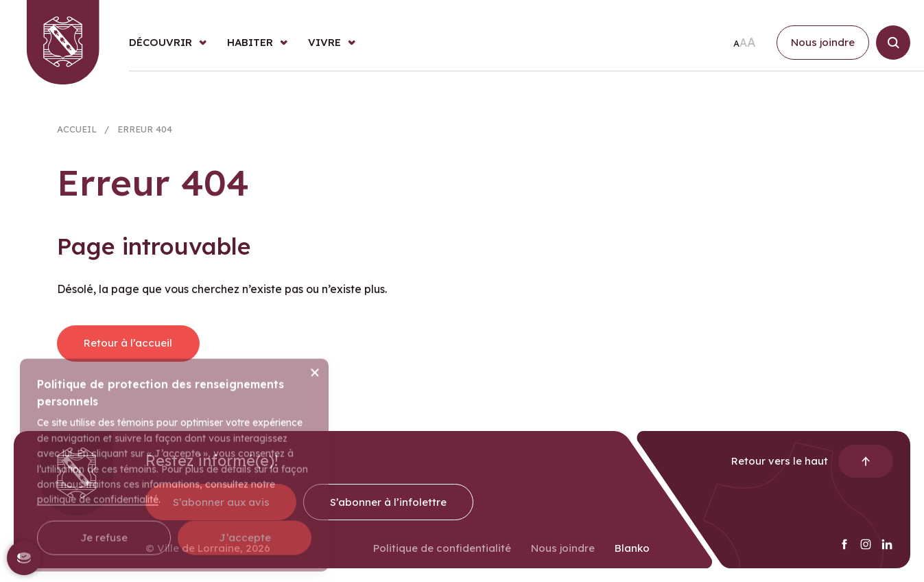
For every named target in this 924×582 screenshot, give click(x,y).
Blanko (632, 554)
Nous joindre (563, 554)
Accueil (77, 132)
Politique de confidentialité (442, 554)
